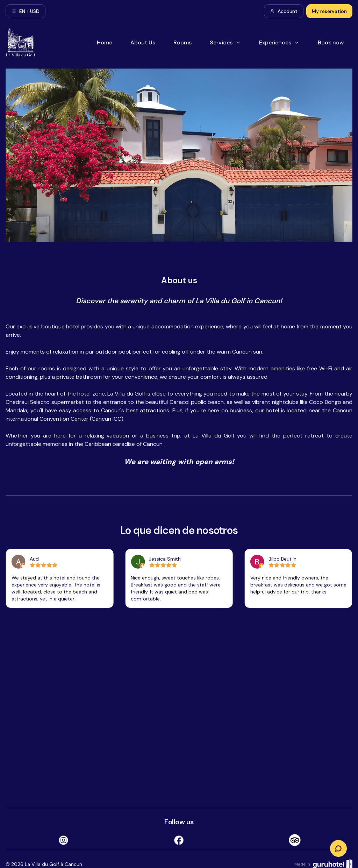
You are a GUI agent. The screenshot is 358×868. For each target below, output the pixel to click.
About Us (143, 42)
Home (105, 42)
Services (225, 42)
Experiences (279, 42)
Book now (331, 42)
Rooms (182, 42)
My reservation (329, 11)
